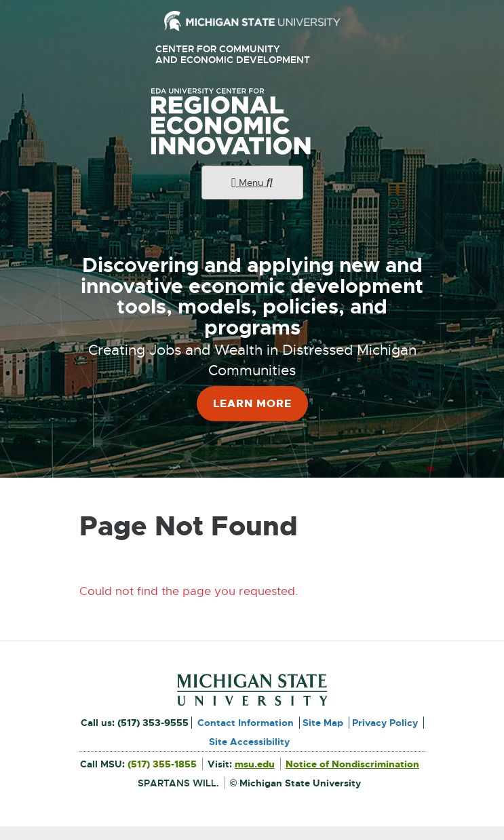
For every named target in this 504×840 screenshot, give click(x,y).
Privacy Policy (385, 723)
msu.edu (255, 764)
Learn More (252, 403)
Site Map (323, 723)
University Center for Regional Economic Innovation (252, 121)
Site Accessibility (249, 742)
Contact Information (246, 723)
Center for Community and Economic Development (238, 55)
